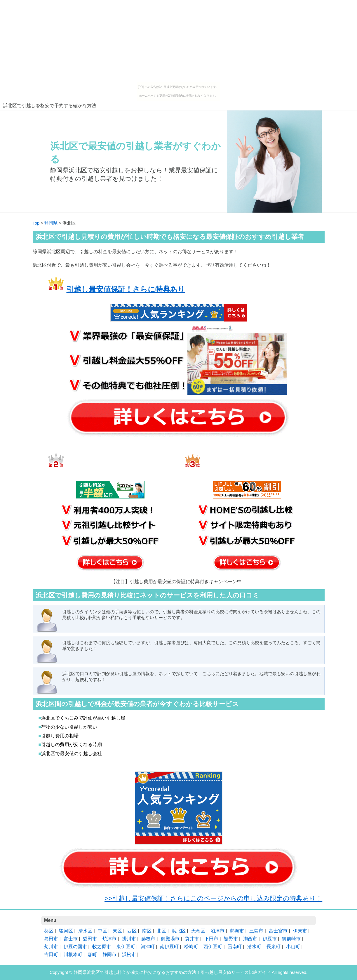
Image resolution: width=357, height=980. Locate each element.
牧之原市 (102, 947)
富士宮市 (278, 931)
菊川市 (51, 947)
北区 (161, 931)
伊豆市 (270, 939)
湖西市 (250, 939)
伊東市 (300, 931)
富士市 (71, 939)
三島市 (256, 931)
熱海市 (237, 931)
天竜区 (198, 931)
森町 (92, 954)
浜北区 (179, 931)
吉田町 (51, 954)
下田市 (211, 939)
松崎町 (191, 947)
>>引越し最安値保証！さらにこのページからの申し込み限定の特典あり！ (213, 898)
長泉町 (274, 947)
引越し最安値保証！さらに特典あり (126, 289)
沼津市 (217, 931)
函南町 (235, 947)
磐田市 (90, 939)
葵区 (49, 931)
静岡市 (109, 954)
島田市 (51, 939)
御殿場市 (170, 939)
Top (36, 223)
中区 (102, 931)
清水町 (254, 947)
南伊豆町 (169, 947)
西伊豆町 (213, 947)
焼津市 (109, 939)
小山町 (293, 947)
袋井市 (192, 939)
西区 (132, 931)
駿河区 (66, 931)
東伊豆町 (126, 947)
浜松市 (129, 954)
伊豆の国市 (75, 947)
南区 (147, 931)
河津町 (148, 947)
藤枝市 (148, 939)
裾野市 (231, 939)
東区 (117, 931)
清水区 (85, 931)
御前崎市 (291, 939)
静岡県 (51, 223)
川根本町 (73, 954)
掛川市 (129, 939)
